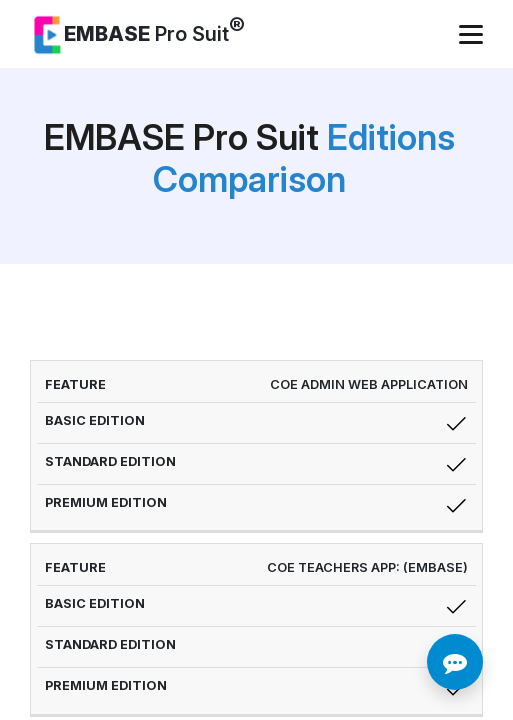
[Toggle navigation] (473, 34)
